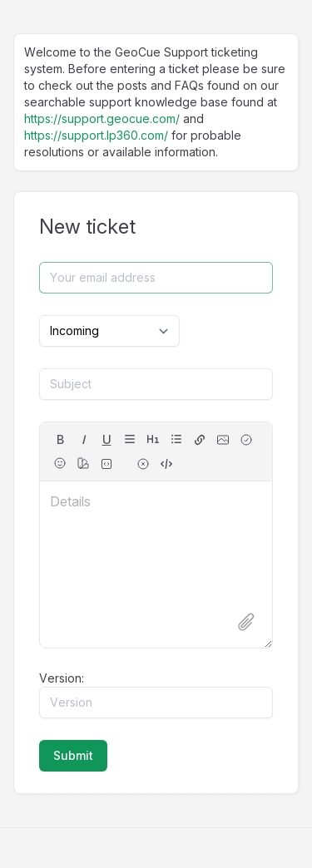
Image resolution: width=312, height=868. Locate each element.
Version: (62, 678)
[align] (130, 439)
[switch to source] (166, 464)
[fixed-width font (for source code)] (106, 464)
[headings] (153, 439)
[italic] (83, 440)
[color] (83, 463)
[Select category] (109, 331)
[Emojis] (60, 463)
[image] (223, 440)
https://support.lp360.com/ (96, 135)
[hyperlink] (200, 440)
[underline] (106, 440)
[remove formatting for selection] (143, 464)
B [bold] (60, 439)
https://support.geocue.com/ (102, 118)
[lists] (176, 439)
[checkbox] (246, 440)
